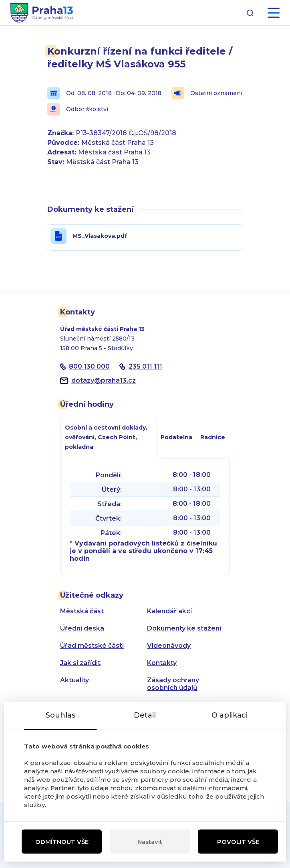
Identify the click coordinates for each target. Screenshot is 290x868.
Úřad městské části (92, 646)
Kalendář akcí (169, 611)
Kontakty (162, 663)
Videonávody (169, 646)
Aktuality (75, 680)
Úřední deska (82, 628)
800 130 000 (89, 366)
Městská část (82, 611)
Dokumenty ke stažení (184, 628)
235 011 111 (145, 366)
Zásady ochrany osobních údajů (173, 684)
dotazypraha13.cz (104, 380)
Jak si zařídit (80, 663)
